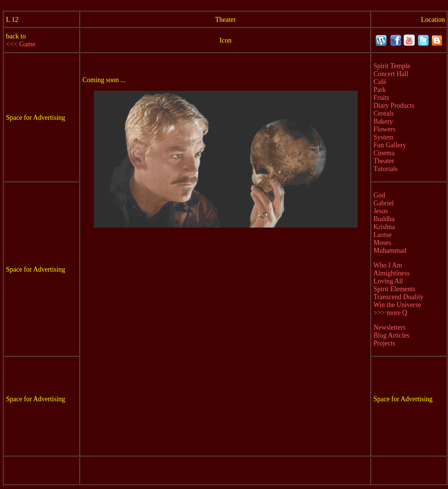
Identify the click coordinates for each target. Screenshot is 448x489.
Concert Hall (391, 74)
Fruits (381, 98)
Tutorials (386, 169)
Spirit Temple (392, 66)
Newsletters (389, 327)
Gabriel (384, 203)
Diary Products (394, 105)
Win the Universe (397, 305)
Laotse (382, 235)
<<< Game (21, 44)
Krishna (384, 227)
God (379, 195)
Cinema (384, 153)
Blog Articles (392, 335)
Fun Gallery (390, 145)
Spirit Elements (395, 289)
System (383, 137)
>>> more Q (390, 313)
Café (380, 82)
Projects (384, 343)
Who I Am (388, 265)
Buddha (384, 219)
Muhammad (390, 251)
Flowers (384, 129)
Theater (384, 161)
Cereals (384, 113)
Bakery (383, 121)
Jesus (381, 211)
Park (380, 90)
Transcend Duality (398, 297)
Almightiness (392, 273)
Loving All (388, 281)
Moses (382, 243)
